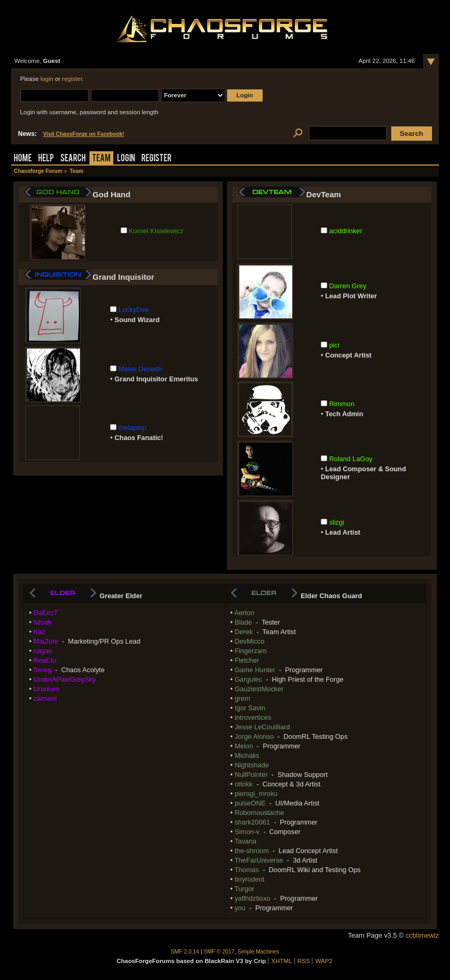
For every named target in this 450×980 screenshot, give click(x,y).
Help (46, 159)
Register (156, 159)
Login (126, 159)
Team (101, 159)
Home (23, 159)
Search (73, 159)
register (72, 79)
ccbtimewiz (422, 935)
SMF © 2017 (219, 952)
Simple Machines (259, 952)
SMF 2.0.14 (185, 952)
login (47, 79)
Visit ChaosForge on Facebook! (83, 134)
